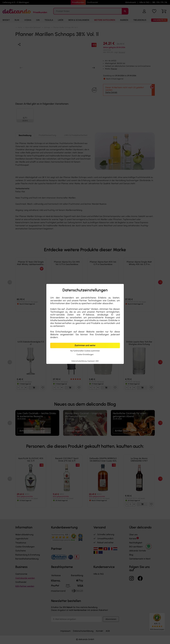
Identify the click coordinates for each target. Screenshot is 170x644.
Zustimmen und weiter (85, 345)
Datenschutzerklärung (79, 361)
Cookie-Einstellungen (85, 354)
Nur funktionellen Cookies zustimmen (85, 351)
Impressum (91, 361)
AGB (97, 361)
